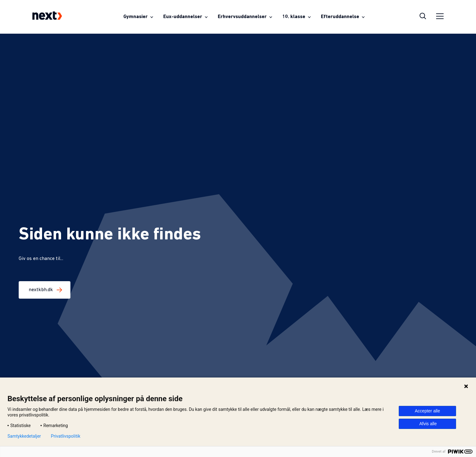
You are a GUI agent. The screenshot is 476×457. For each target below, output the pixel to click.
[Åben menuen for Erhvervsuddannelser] (245, 17)
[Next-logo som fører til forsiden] (47, 17)
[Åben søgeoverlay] (423, 17)
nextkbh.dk (45, 290)
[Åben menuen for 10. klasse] (297, 17)
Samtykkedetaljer (24, 436)
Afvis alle (428, 424)
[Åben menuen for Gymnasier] (138, 17)
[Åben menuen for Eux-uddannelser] (186, 17)
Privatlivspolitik (65, 436)
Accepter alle (428, 411)
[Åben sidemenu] (440, 17)
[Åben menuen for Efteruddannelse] (343, 17)
